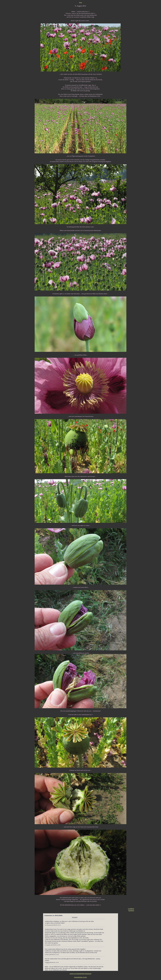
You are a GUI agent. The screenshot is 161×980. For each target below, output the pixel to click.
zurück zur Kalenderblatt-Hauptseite (80, 974)
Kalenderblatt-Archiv (80, 977)
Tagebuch (131, 910)
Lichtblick (131, 909)
